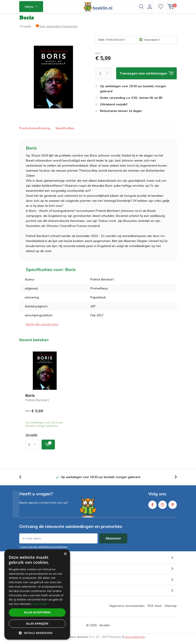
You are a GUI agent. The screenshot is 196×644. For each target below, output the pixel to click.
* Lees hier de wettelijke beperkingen (43, 550)
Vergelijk (25, 30)
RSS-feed (155, 609)
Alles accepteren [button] (37, 612)
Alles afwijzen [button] (37, 624)
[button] (37, 633)
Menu (29, 7)
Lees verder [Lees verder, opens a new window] (40, 604)
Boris (30, 399)
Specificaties (65, 131)
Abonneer (113, 542)
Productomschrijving (35, 131)
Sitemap (171, 609)
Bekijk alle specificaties (42, 327)
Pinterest (173, 507)
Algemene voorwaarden (127, 609)
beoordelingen (135, 640)
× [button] (65, 554)
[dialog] (37, 594)
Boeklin (105, 628)
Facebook (152, 507)
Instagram (163, 507)
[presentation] (23, 480)
